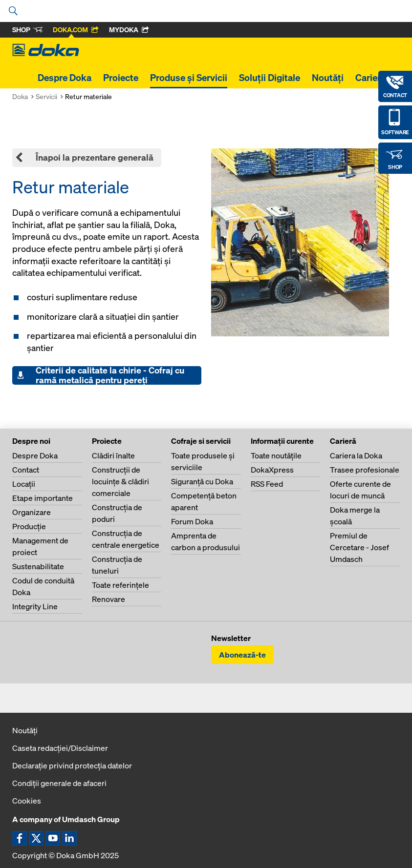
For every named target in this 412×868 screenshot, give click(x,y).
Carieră (370, 78)
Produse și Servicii (189, 78)
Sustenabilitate (38, 566)
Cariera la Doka (356, 455)
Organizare (32, 512)
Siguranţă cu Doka (202, 481)
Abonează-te (242, 655)
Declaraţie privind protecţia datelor (72, 765)
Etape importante (43, 498)
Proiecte (121, 78)
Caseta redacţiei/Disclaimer (60, 748)
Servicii (46, 96)
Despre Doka (65, 78)
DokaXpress (272, 470)
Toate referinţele (120, 585)
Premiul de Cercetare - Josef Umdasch (359, 547)
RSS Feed (267, 484)
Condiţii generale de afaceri (59, 783)
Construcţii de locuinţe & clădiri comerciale (120, 481)
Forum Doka (192, 521)
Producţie (29, 526)
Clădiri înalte (113, 455)
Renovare (108, 599)
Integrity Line (35, 606)
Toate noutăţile (276, 455)
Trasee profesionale (365, 470)
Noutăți (328, 78)
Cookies (27, 801)
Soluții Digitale (270, 78)
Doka (20, 96)
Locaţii (24, 484)
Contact (26, 470)
